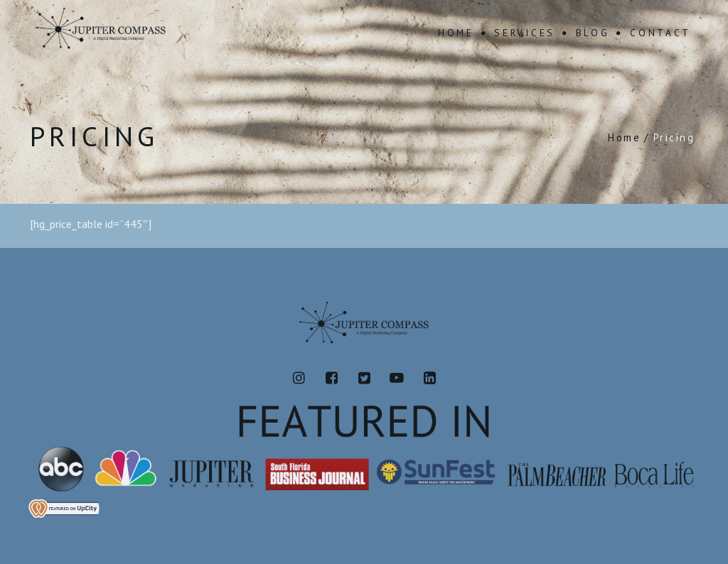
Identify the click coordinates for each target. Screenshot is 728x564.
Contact (660, 33)
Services (525, 33)
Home (456, 33)
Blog (593, 33)
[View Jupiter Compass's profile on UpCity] (364, 508)
